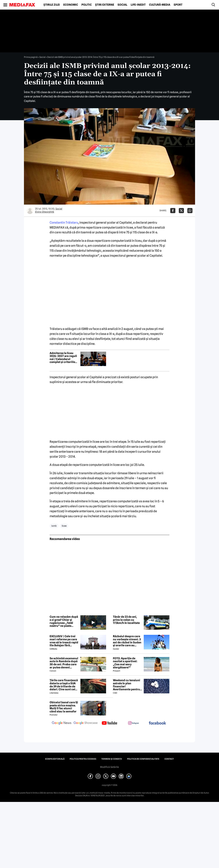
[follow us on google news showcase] (86, 723)
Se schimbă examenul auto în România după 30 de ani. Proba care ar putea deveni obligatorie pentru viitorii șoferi (64, 663)
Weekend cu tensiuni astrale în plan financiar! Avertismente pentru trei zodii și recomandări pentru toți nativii (127, 685)
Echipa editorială (55, 759)
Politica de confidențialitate (143, 759)
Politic (87, 5)
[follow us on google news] (62, 723)
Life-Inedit (138, 5)
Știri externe (105, 5)
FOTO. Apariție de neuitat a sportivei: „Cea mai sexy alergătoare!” (125, 663)
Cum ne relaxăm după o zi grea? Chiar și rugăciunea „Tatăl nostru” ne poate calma (64, 621)
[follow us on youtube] (109, 723)
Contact (169, 759)
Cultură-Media (160, 5)
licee (64, 526)
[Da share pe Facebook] (173, 211)
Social (122, 5)
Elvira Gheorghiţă (45, 212)
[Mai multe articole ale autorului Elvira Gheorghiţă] (30, 211)
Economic (71, 5)
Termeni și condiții (112, 759)
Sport (178, 5)
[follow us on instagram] (133, 723)
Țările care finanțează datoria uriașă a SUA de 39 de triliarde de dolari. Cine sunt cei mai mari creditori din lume (64, 685)
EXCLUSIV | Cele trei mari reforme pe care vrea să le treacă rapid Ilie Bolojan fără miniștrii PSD (64, 641)
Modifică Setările (109, 767)
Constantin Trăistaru (64, 222)
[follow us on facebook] (157, 723)
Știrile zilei (52, 5)
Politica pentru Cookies (83, 759)
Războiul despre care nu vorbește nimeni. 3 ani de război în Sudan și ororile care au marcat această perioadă (127, 641)
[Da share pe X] (181, 211)
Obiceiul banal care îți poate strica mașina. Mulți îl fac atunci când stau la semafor (64, 707)
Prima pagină (31, 57)
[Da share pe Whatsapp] (190, 211)
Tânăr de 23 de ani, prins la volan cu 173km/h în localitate (126, 620)
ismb (54, 526)
